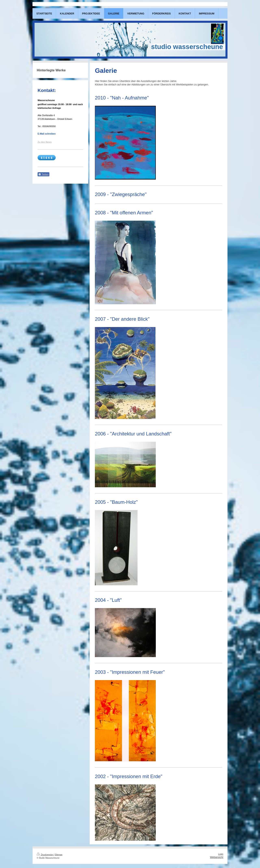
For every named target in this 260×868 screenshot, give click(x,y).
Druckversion (45, 855)
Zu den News (45, 142)
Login (221, 854)
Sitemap (59, 855)
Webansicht (217, 857)
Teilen (43, 174)
